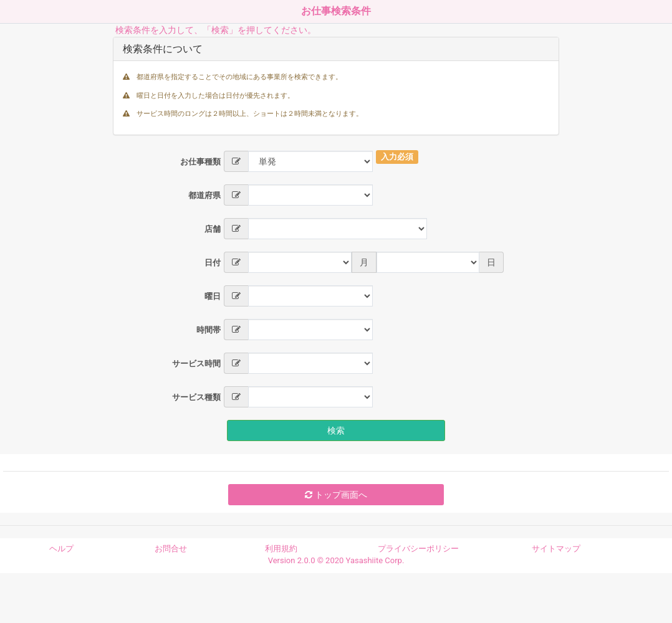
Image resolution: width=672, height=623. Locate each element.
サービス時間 (196, 364)
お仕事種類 (200, 162)
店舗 (213, 229)
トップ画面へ (336, 495)
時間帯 (209, 330)
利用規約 (281, 549)
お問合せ (171, 549)
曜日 (213, 296)
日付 (213, 263)
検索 (336, 430)
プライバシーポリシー (418, 549)
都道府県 (204, 195)
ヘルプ (61, 549)
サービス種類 (196, 397)
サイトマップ (556, 549)
